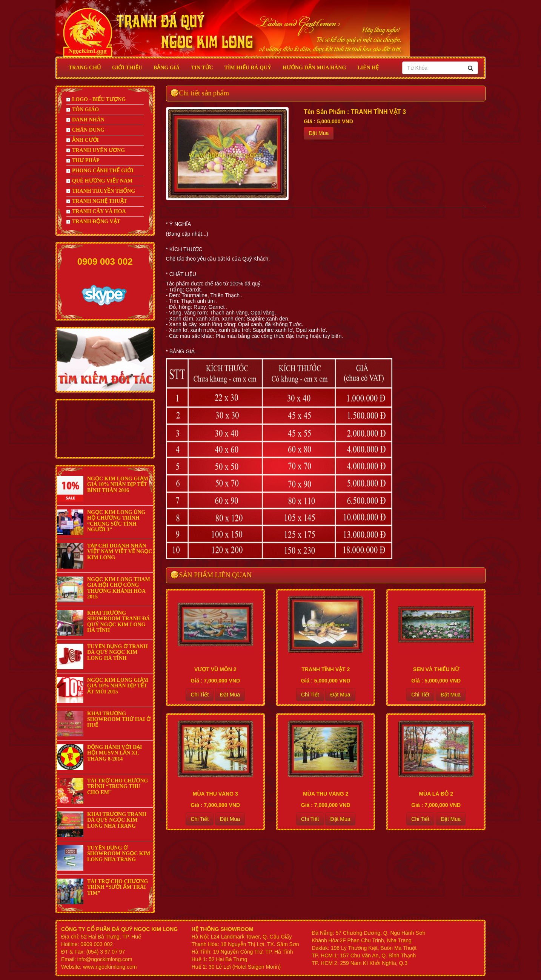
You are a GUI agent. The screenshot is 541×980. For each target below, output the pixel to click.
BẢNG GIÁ (167, 68)
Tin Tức (202, 68)
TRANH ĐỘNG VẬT (93, 222)
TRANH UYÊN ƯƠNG (96, 150)
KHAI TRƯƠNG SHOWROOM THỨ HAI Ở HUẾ (119, 719)
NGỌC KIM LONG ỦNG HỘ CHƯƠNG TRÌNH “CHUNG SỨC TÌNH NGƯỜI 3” (116, 521)
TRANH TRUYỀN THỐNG (101, 191)
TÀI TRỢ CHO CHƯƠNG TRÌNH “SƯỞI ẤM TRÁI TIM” (118, 887)
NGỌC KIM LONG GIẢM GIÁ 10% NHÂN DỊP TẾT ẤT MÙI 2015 (118, 686)
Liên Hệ (368, 68)
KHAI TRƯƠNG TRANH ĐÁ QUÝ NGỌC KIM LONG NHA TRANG (117, 820)
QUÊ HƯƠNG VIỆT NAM (100, 181)
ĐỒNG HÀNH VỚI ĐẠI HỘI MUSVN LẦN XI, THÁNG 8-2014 (115, 753)
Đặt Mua (319, 133)
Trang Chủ (85, 68)
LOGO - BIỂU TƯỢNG (96, 99)
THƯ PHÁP (83, 160)
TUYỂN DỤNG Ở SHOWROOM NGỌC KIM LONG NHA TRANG (119, 854)
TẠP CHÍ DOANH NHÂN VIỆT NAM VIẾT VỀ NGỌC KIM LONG (120, 552)
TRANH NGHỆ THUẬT (97, 201)
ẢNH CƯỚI (83, 140)
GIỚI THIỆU (127, 68)
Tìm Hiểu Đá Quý (248, 68)
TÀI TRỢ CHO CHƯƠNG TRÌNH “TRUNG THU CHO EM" (118, 787)
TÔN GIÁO (83, 110)
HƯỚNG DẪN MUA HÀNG (314, 68)
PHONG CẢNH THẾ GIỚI (100, 171)
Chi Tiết (200, 695)
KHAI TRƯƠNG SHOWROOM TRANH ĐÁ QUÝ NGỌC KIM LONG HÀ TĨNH (118, 622)
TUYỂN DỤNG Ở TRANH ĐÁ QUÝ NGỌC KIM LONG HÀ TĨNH (118, 652)
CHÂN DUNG (85, 130)
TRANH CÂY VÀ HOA (96, 211)
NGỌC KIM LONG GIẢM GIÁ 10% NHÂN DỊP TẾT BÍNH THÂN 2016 (118, 485)
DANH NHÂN (85, 120)
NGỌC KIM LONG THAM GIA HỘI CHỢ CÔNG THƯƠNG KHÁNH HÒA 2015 (119, 588)
